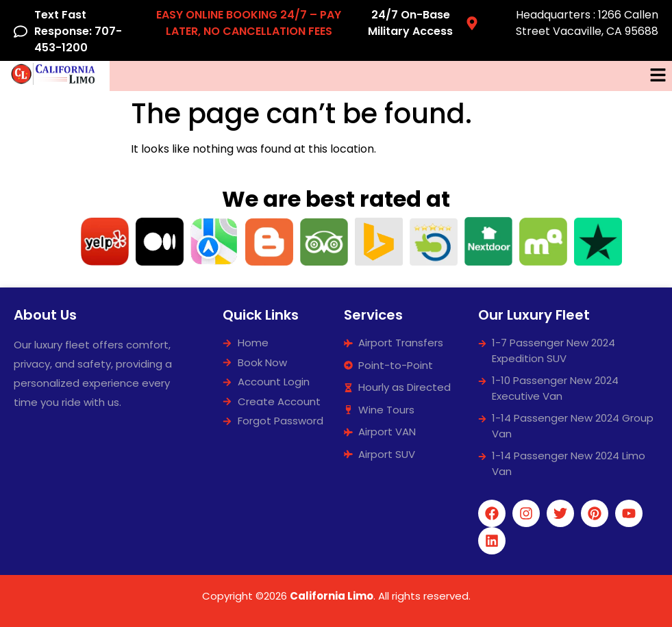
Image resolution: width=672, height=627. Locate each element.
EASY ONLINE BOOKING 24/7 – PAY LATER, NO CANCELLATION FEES (249, 23)
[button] (658, 76)
